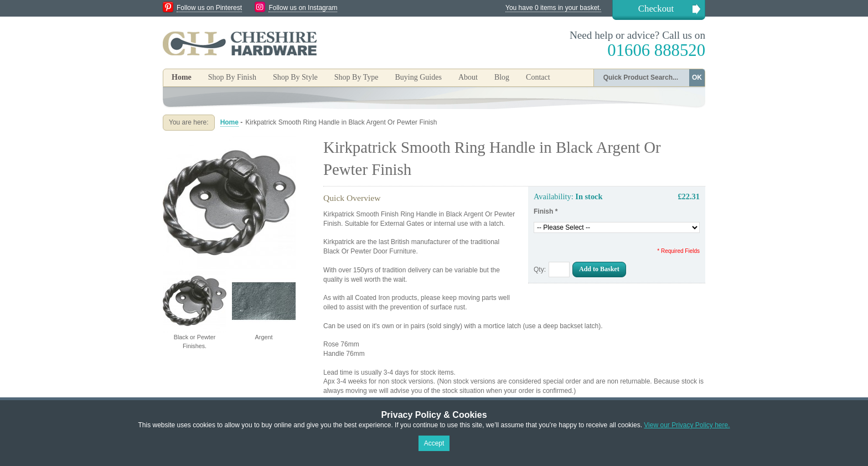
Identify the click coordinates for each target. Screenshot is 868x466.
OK (697, 77)
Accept (434, 443)
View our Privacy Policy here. (687, 425)
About (468, 77)
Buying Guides (418, 77)
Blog (502, 77)
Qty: (540, 270)
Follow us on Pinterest (209, 8)
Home (182, 77)
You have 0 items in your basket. (553, 8)
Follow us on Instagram (303, 8)
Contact (538, 77)
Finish (546, 211)
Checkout (656, 9)
